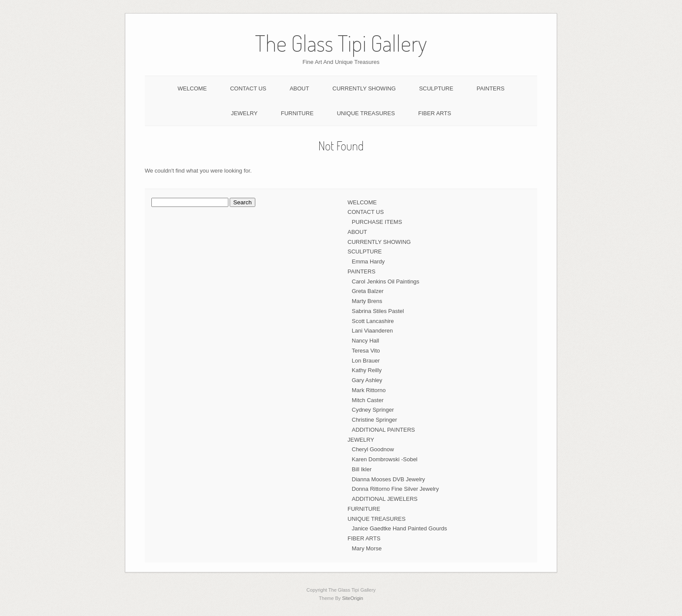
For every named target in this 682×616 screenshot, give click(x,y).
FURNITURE (297, 113)
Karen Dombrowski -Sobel (385, 459)
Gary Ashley (367, 380)
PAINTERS (491, 88)
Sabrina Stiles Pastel (378, 311)
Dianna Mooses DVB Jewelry (388, 479)
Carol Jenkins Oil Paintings (386, 281)
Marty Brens (367, 301)
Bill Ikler (362, 469)
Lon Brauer (366, 361)
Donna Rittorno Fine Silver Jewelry (395, 489)
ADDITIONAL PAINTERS (383, 430)
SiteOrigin (353, 598)
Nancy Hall (366, 341)
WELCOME (192, 88)
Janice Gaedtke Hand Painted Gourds (400, 528)
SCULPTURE (436, 88)
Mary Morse (367, 548)
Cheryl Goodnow (373, 449)
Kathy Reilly (367, 370)
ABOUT (299, 88)
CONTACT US (248, 88)
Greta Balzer (368, 291)
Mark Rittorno (369, 390)
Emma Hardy (368, 261)
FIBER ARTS (435, 113)
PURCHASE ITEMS (377, 222)
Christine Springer (374, 420)
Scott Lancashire (373, 321)
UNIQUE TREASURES (366, 113)
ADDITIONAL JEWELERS (385, 499)
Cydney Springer (373, 410)
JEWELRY (244, 113)
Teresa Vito (366, 351)
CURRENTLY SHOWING (364, 88)
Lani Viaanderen (372, 331)
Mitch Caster (368, 400)
